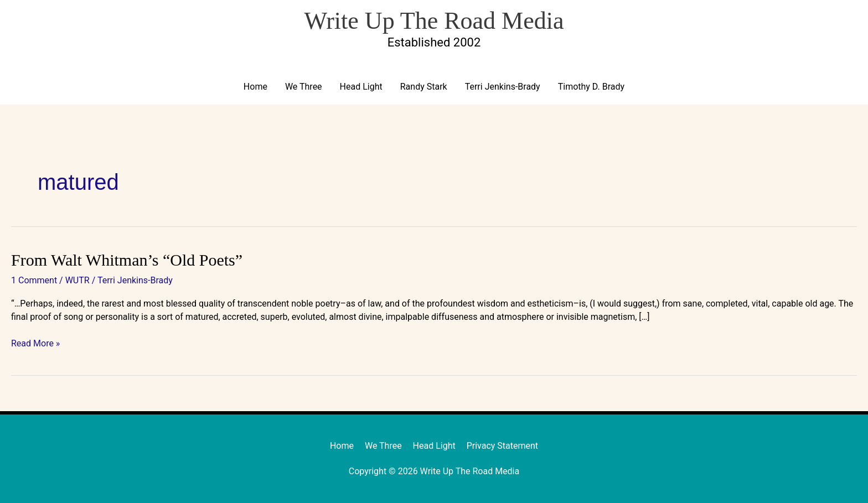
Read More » (35, 343)
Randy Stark (424, 87)
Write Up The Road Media (434, 21)
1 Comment (34, 280)
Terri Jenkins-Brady (503, 87)
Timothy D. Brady (591, 87)
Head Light (361, 87)
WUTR (77, 280)
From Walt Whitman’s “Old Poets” (127, 260)
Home (255, 87)
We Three (304, 87)
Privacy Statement (502, 446)
